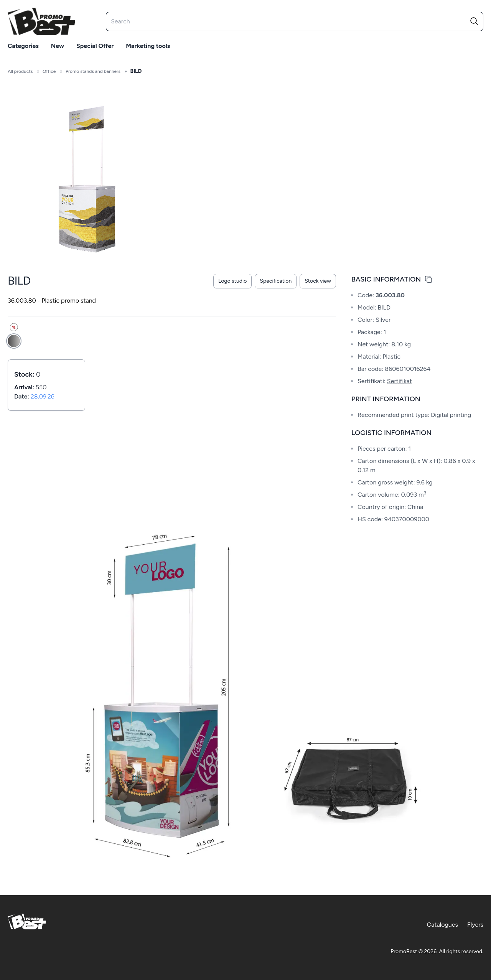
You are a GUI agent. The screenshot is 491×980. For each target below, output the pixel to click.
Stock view (318, 281)
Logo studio (232, 281)
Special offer (95, 46)
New (58, 46)
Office (49, 71)
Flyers (475, 925)
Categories (23, 46)
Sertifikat (400, 381)
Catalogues (442, 925)
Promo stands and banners (93, 71)
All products (20, 71)
